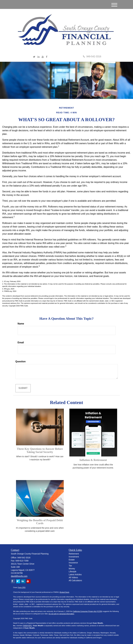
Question (21, 361)
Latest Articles (75, 575)
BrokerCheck (64, 592)
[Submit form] (23, 388)
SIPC (30, 626)
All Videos (73, 577)
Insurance (73, 563)
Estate (72, 560)
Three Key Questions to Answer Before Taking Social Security (40, 450)
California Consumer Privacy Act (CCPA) (88, 611)
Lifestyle (73, 572)
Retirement (74, 554)
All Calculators (75, 580)
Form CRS (22, 587)
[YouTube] (43, 57)
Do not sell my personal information (61, 614)
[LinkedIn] (39, 57)
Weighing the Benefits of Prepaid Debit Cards (40, 522)
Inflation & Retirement (93, 460)
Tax (70, 566)
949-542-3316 (92, 57)
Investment (74, 557)
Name (21, 324)
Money (72, 569)
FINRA (25, 626)
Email (21, 342)
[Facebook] (47, 57)
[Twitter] (34, 57)
